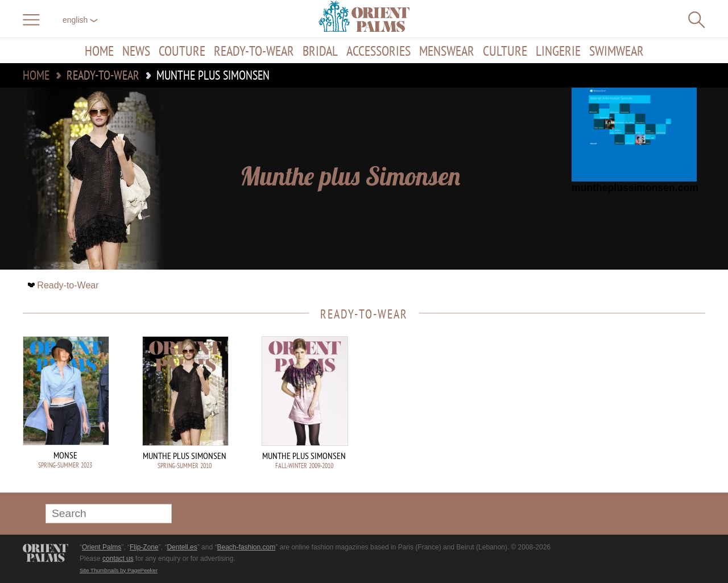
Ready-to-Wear (254, 51)
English (80, 20)
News (136, 51)
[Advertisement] (626, 413)
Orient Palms (102, 547)
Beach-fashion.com (246, 547)
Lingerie (558, 51)
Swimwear (617, 51)
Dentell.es (182, 547)
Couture (182, 51)
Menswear (447, 51)
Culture (505, 51)
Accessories (379, 51)
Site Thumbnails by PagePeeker (119, 570)
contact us (118, 559)
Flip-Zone (144, 547)
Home (99, 51)
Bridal (320, 51)
